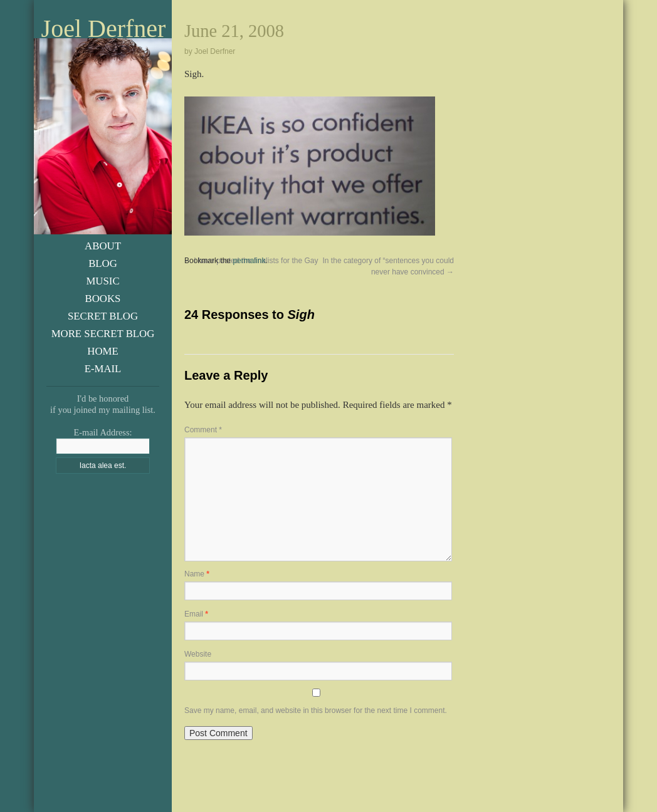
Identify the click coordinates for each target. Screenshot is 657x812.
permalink (249, 261)
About (103, 246)
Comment (203, 430)
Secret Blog (103, 316)
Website (198, 654)
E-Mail (103, 369)
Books (103, 299)
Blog (103, 263)
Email (196, 614)
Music (102, 281)
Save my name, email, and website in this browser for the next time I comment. (316, 710)
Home (102, 351)
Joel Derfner (104, 29)
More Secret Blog (103, 334)
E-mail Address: (102, 432)
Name (197, 574)
